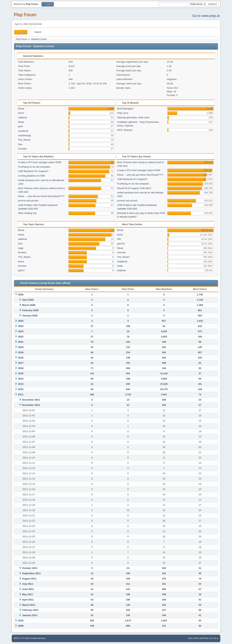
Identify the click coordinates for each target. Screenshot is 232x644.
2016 (21, 368)
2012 (21, 389)
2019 (21, 352)
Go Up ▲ (214, 638)
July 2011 (28, 584)
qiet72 (21, 270)
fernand (22, 252)
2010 (21, 621)
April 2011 (28, 600)
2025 (21, 321)
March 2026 (29, 305)
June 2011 (28, 589)
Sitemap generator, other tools (133, 117)
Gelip (120, 266)
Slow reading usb (27, 213)
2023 (21, 331)
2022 (21, 337)
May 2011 (27, 594)
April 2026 (28, 300)
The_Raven (24, 140)
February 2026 (30, 310)
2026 (21, 295)
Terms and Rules (201, 638)
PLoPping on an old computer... (35, 167)
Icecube (22, 149)
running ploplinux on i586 (32, 176)
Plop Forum (25, 15)
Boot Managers (125, 109)
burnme (22, 266)
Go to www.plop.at (206, 16)
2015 (21, 373)
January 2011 (30, 615)
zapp (21, 248)
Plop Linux (123, 113)
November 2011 (31, 405)
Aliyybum (172, 79)
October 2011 (30, 568)
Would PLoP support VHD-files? (134, 188)
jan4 (20, 126)
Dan (20, 144)
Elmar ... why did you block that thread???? (41, 196)
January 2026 (30, 316)
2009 (21, 626)
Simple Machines (38, 638)
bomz (21, 113)
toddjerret (122, 262)
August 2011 (29, 579)
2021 (21, 342)
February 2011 (30, 610)
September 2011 (31, 573)
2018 (21, 358)
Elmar (21, 109)
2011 (21, 394)
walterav (23, 117)
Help (190, 638)
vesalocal (23, 131)
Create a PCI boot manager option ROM (40, 162)
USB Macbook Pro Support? (33, 171)
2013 (21, 384)
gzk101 (121, 244)
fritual (21, 122)
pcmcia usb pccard (28, 201)
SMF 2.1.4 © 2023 (22, 638)
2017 (21, 363)
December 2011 (31, 400)
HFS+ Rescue (125, 130)
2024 (21, 326)
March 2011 (29, 605)
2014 (21, 379)
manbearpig (24, 135)
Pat (119, 239)
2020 (21, 347)
